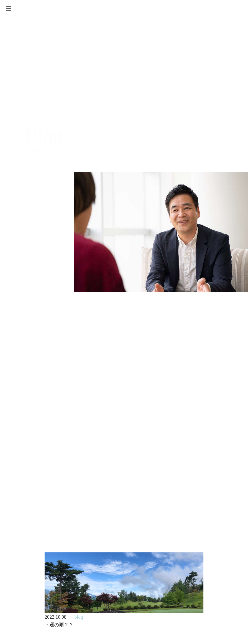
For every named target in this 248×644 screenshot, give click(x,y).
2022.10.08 (55, 617)
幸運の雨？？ (59, 625)
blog (79, 617)
